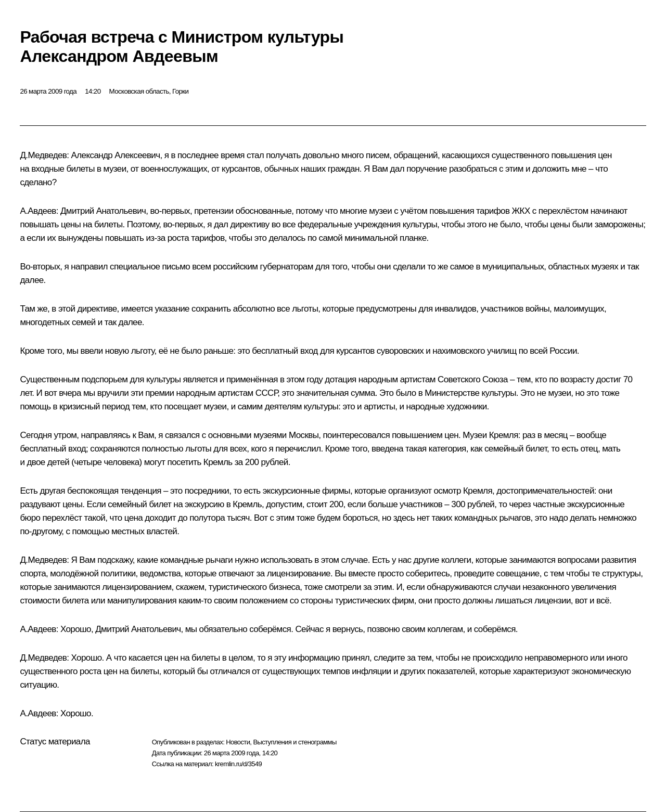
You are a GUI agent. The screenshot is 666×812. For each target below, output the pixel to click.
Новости (238, 742)
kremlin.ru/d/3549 (238, 764)
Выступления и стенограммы (294, 742)
